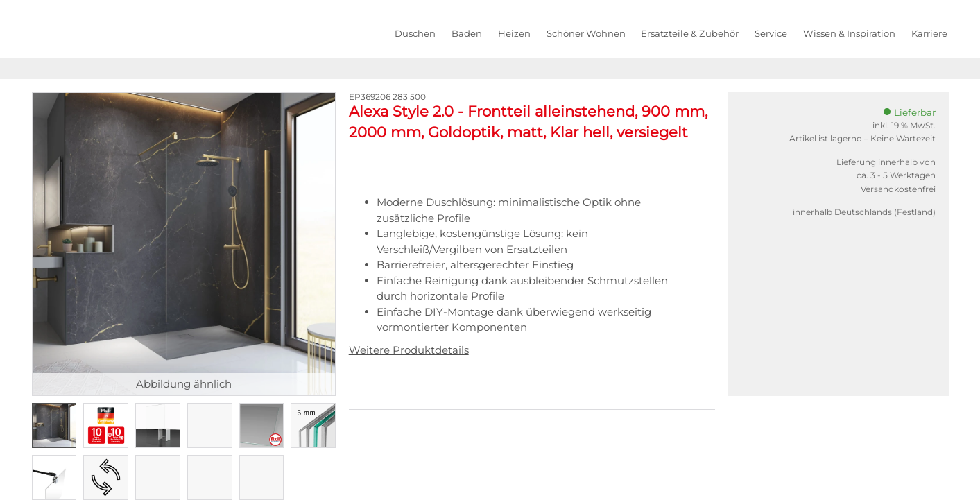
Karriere (929, 33)
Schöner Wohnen (586, 33)
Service (771, 33)
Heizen (514, 33)
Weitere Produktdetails (409, 350)
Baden (467, 33)
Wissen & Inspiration (849, 33)
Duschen (415, 33)
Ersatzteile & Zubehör (690, 33)
